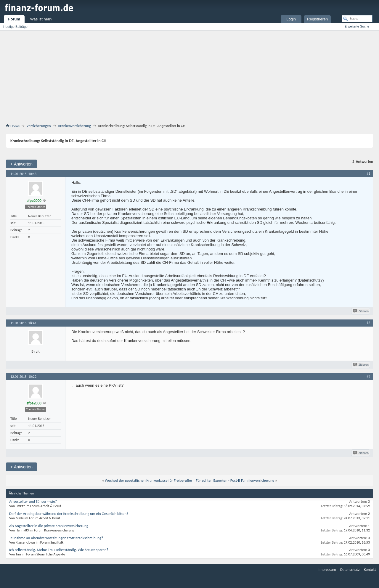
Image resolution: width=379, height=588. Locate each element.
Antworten (21, 164)
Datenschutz (350, 569)
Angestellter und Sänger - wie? (33, 501)
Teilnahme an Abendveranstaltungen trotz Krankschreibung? (56, 538)
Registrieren (317, 19)
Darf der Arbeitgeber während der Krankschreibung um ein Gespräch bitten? (69, 514)
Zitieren (361, 311)
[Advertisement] (189, 75)
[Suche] (357, 19)
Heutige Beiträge (15, 27)
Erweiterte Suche (357, 26)
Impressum (327, 569)
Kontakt (370, 569)
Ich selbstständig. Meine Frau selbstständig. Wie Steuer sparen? (59, 550)
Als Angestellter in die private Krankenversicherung (49, 526)
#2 (368, 323)
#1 (368, 173)
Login (291, 19)
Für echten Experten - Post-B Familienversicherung (235, 480)
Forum (14, 19)
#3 (368, 376)
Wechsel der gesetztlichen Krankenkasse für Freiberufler (148, 480)
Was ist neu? (41, 19)
